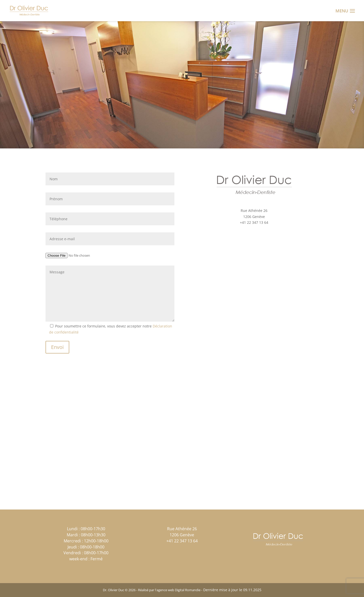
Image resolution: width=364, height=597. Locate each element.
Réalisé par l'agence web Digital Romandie (169, 590)
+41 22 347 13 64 (254, 222)
